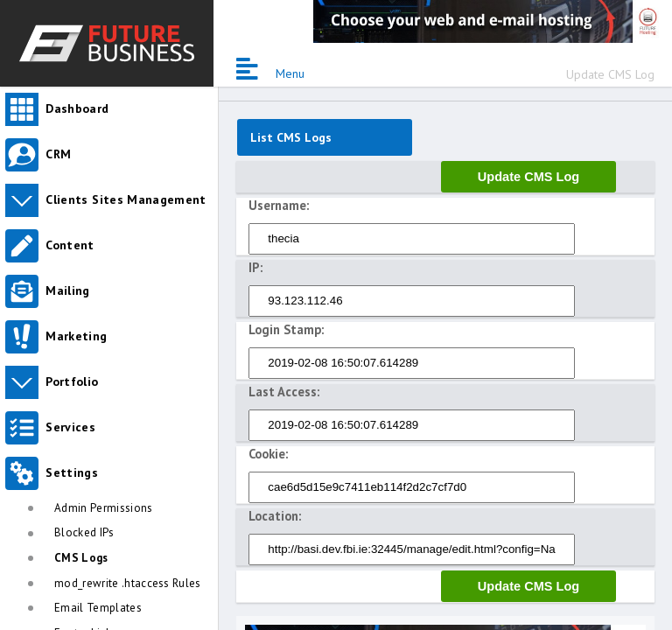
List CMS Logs (291, 137)
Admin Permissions (104, 508)
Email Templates (98, 608)
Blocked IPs (84, 532)
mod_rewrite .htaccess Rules (128, 583)
